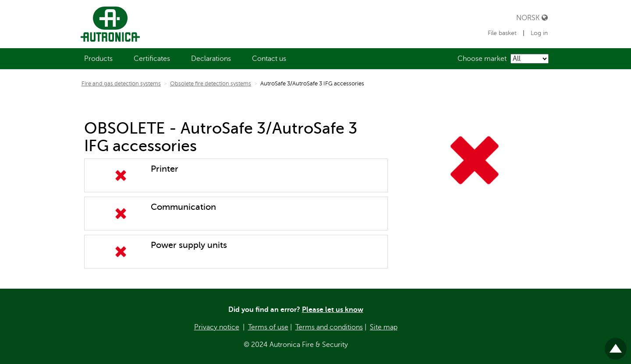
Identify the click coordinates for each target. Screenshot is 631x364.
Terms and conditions (329, 327)
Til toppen (616, 345)
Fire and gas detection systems (121, 84)
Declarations (211, 59)
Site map (384, 327)
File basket (503, 33)
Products (98, 59)
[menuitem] (98, 59)
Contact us (269, 59)
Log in (539, 33)
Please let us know (333, 310)
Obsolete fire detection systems (211, 84)
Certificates (152, 59)
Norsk (532, 18)
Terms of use (268, 327)
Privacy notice (217, 327)
